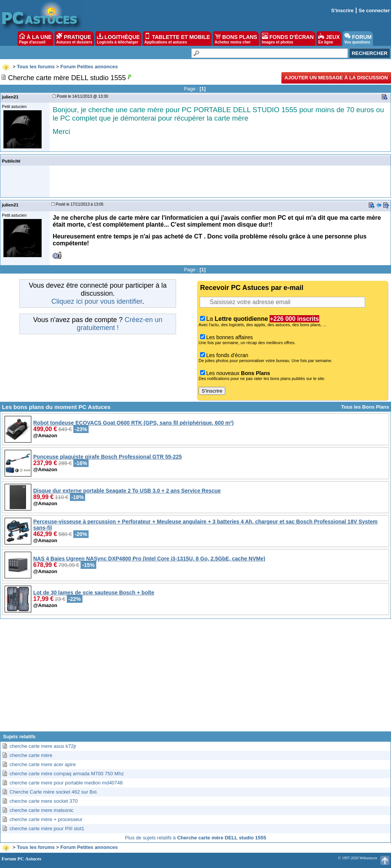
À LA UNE (35, 39)
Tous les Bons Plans (365, 407)
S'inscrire (342, 10)
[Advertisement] (195, 678)
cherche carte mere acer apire (43, 764)
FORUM (358, 39)
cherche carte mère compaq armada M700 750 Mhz (67, 774)
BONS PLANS (236, 39)
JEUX (329, 39)
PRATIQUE (74, 39)
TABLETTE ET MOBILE (177, 39)
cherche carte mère (31, 755)
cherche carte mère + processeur (46, 819)
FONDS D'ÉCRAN (288, 39)
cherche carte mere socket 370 (44, 801)
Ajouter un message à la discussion (336, 78)
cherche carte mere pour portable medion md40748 (66, 783)
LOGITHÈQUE (118, 39)
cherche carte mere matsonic (42, 810)
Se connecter (374, 10)
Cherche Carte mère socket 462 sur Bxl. (54, 792)
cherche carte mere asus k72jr (43, 746)
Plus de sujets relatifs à (195, 838)
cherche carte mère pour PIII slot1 (47, 829)
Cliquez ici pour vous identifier (97, 301)
